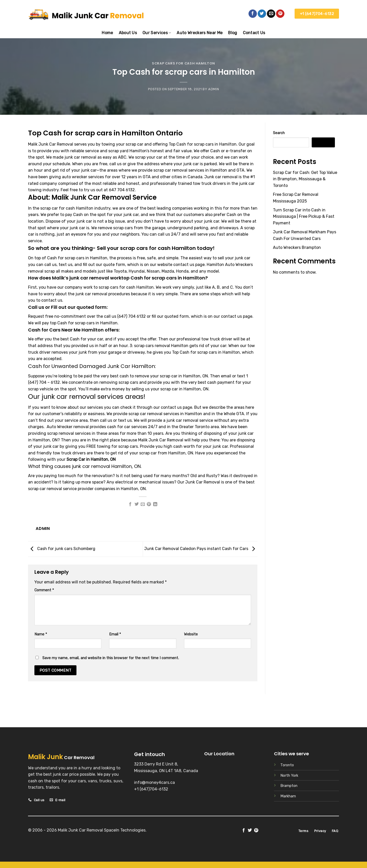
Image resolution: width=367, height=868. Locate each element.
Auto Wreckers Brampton (297, 247)
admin (214, 89)
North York (289, 776)
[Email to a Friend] (143, 504)
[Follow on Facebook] (253, 14)
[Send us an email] (271, 14)
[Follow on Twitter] (262, 14)
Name (41, 634)
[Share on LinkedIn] (155, 504)
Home (107, 33)
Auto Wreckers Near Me (200, 33)
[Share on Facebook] (130, 504)
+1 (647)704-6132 (151, 789)
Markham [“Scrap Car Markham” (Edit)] (288, 796)
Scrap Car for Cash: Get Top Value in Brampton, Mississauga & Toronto (305, 179)
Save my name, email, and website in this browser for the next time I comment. (111, 658)
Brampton (289, 786)
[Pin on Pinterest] (149, 504)
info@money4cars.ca (154, 782)
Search (279, 133)
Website (191, 634)
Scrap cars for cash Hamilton (183, 63)
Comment (44, 590)
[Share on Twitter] (136, 504)
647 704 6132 (122, 190)
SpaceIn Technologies (125, 830)
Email (115, 634)
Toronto (287, 765)
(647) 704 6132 (132, 316)
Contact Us (254, 33)
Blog (233, 33)
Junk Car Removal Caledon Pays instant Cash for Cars (201, 549)
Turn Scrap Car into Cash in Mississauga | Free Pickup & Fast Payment (304, 216)
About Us (128, 33)
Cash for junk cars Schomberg (62, 549)
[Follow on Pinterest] (280, 14)
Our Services (157, 33)
